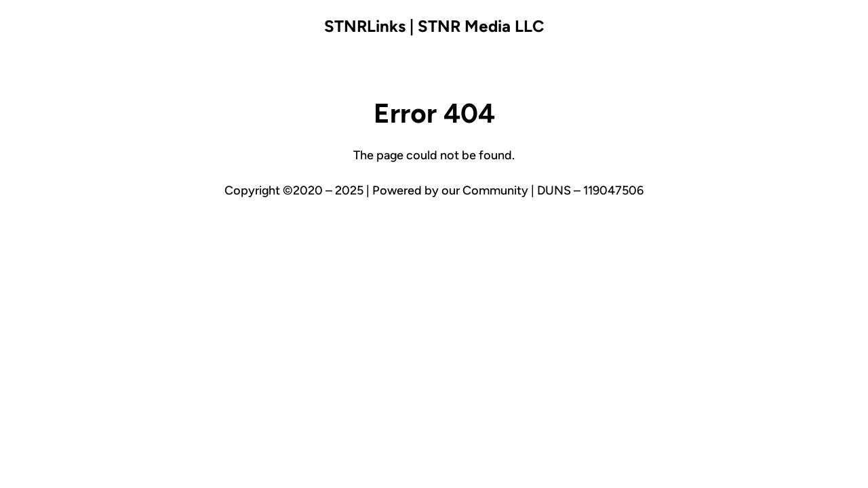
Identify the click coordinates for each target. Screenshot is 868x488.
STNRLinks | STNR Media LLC (434, 26)
